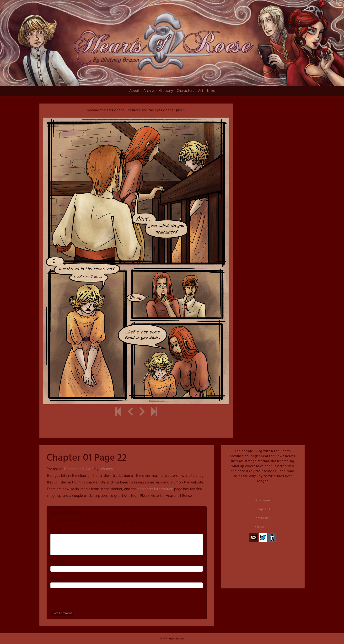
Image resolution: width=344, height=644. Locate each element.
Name (55, 562)
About (134, 91)
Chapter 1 (263, 509)
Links (211, 91)
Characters (185, 91)
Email (54, 578)
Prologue (263, 501)
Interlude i (263, 518)
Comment (58, 530)
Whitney (106, 469)
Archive (149, 91)
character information (155, 489)
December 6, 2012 (79, 469)
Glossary (166, 91)
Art (201, 91)
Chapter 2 (263, 527)
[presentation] (87, 601)
